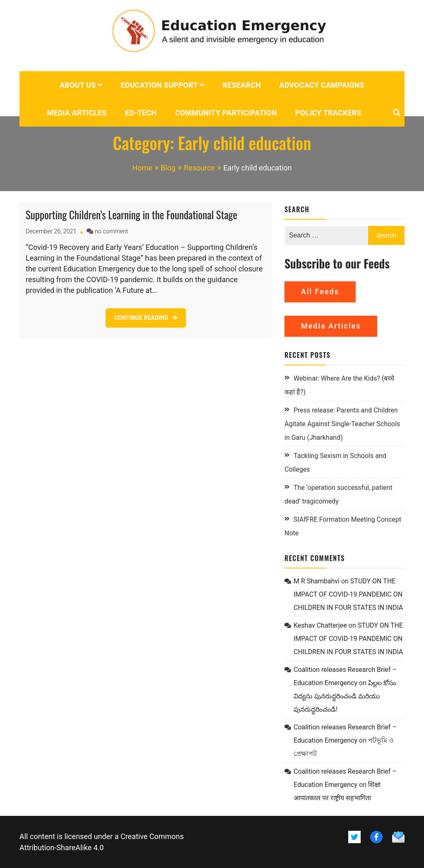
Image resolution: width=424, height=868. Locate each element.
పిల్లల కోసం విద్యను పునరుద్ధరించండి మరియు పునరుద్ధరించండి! (345, 696)
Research (242, 85)
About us (78, 85)
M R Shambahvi (317, 581)
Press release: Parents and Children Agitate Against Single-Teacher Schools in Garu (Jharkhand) (342, 424)
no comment (111, 231)
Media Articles (77, 113)
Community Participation (226, 113)
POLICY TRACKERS (328, 113)
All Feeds (320, 291)
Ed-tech (141, 113)
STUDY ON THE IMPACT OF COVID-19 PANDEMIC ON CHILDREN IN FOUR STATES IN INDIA (348, 594)
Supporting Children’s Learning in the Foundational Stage (131, 215)
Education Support (159, 85)
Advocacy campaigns (322, 85)
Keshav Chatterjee (320, 625)
